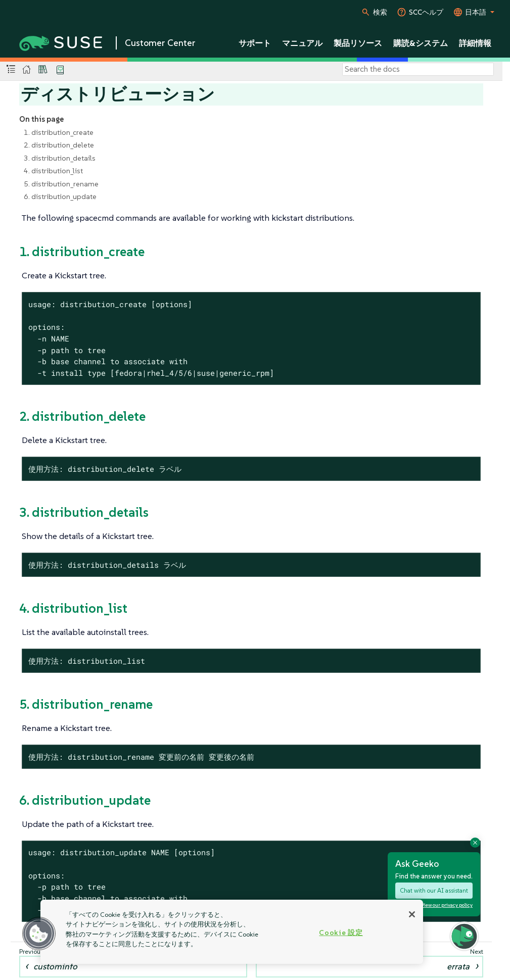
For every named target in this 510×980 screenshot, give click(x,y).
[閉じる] (412, 914)
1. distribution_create (59, 132)
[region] (232, 932)
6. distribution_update (60, 197)
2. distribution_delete (59, 145)
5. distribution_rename (61, 184)
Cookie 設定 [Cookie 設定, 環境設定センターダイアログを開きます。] (341, 933)
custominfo (55, 966)
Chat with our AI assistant (434, 890)
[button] (39, 934)
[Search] (418, 69)
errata (458, 966)
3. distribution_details (60, 158)
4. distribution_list (53, 171)
